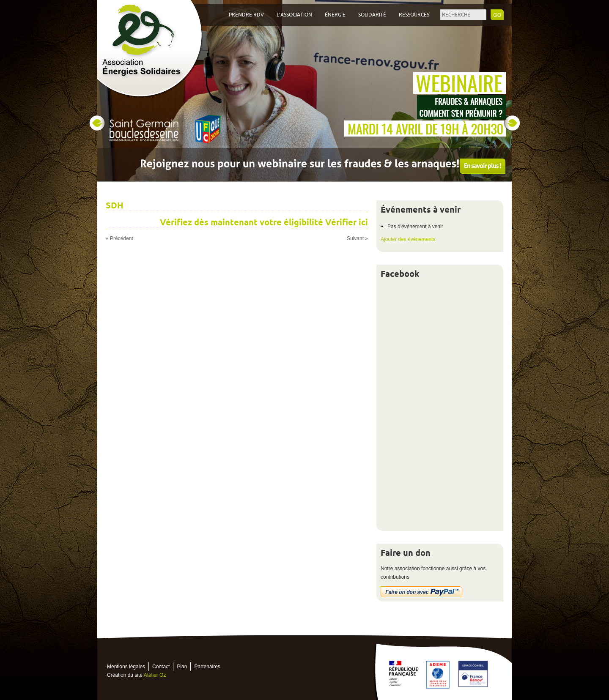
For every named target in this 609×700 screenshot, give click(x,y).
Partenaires (207, 667)
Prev (97, 123)
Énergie (335, 15)
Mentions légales (126, 667)
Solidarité (372, 15)
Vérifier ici (347, 222)
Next (512, 123)
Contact (161, 667)
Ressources (414, 15)
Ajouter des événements (408, 239)
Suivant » (357, 238)
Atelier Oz (155, 675)
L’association (294, 15)
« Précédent (119, 238)
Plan (182, 667)
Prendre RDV (246, 15)
